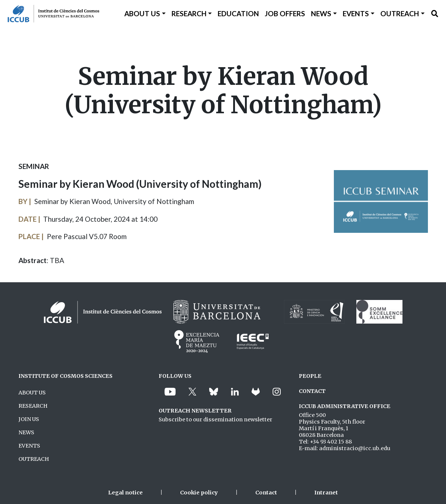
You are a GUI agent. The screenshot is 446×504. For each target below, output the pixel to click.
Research (189, 13)
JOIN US (29, 419)
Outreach (400, 13)
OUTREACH (34, 459)
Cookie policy (199, 493)
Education (238, 13)
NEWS (26, 432)
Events (356, 13)
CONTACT (312, 391)
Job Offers (285, 13)
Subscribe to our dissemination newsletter (215, 420)
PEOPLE (310, 376)
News (321, 13)
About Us (142, 13)
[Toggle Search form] (435, 14)
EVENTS (29, 446)
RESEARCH (33, 406)
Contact (266, 493)
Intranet (326, 493)
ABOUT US (32, 393)
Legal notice (125, 493)
